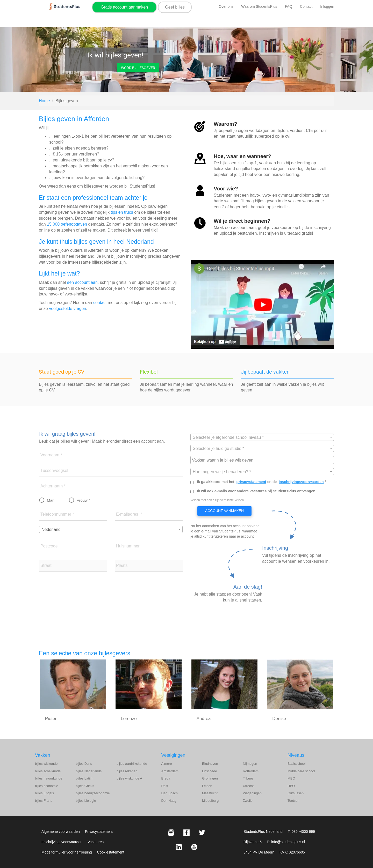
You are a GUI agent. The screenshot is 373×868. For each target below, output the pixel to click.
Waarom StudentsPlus (259, 6)
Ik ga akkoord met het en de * (262, 482)
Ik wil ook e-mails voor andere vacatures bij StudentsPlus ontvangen (256, 491)
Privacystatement (99, 832)
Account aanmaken (224, 511)
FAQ (289, 6)
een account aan (82, 282)
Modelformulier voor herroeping (67, 852)
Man (51, 500)
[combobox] (111, 529)
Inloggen (327, 6)
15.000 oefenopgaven (67, 224)
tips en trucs (122, 212)
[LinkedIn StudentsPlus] (179, 847)
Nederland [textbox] (51, 529)
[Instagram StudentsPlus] (171, 833)
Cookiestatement (111, 852)
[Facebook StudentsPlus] (187, 833)
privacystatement (251, 482)
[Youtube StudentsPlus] (194, 847)
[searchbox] (263, 460)
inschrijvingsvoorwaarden (301, 482)
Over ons (226, 6)
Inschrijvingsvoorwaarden (62, 842)
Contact (306, 6)
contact (100, 303)
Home (44, 101)
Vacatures (96, 842)
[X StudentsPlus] (202, 833)
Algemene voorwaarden (61, 832)
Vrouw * (83, 500)
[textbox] (262, 437)
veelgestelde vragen (67, 309)
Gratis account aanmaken (124, 7)
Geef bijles (175, 7)
